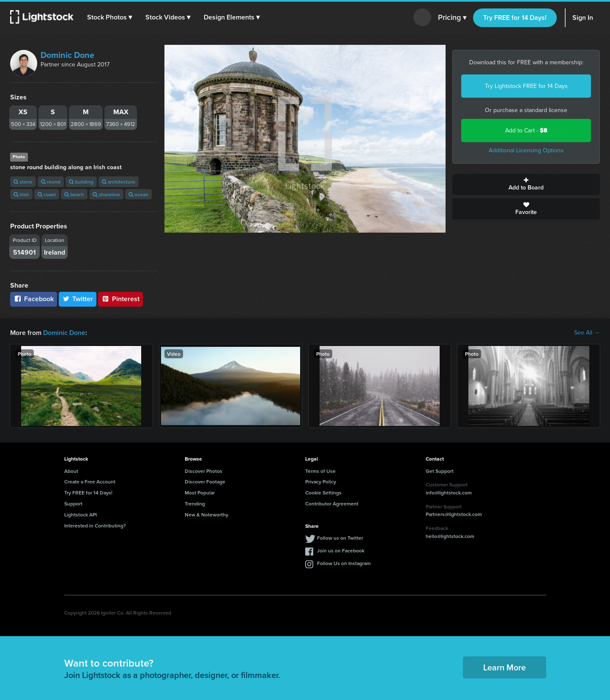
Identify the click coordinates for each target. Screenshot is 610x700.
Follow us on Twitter (340, 538)
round (51, 182)
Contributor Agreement (332, 504)
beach (74, 194)
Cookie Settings (323, 493)
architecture (119, 182)
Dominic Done (67, 55)
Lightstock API (81, 515)
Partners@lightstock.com (454, 514)
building (81, 182)
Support (73, 504)
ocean (138, 194)
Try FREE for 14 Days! (515, 18)
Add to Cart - (526, 130)
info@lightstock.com (449, 493)
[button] (109, 17)
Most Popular (200, 493)
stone (23, 182)
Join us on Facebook (341, 550)
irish (21, 194)
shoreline (106, 194)
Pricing (452, 18)
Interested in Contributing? (95, 526)
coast (47, 194)
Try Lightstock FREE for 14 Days (526, 86)
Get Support (440, 471)
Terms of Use (320, 471)
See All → (587, 333)
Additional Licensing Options (526, 150)
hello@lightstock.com (450, 536)
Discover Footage (205, 482)
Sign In (583, 18)
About (71, 471)
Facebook (34, 299)
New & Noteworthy (207, 515)
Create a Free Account (90, 482)
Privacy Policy (321, 482)
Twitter (78, 299)
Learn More (505, 667)
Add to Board (526, 184)
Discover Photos (204, 471)
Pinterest (120, 299)
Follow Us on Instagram (344, 563)
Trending (195, 504)
